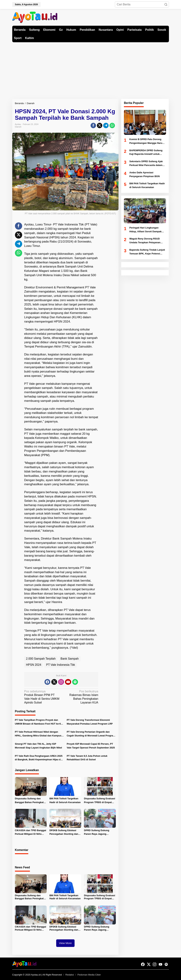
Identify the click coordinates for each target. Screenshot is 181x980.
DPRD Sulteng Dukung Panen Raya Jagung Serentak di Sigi (97, 833)
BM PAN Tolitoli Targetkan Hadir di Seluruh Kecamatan (65, 800)
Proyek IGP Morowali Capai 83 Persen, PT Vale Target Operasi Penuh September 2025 (91, 746)
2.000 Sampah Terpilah (41, 659)
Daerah (18, 127)
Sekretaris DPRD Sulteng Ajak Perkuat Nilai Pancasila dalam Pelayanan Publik (146, 164)
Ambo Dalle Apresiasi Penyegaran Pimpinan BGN (144, 174)
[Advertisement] (90, 69)
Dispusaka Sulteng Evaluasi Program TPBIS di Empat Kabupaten (100, 801)
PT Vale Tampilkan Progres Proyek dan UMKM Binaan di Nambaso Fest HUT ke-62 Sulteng (39, 722)
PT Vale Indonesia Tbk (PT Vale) (75, 224)
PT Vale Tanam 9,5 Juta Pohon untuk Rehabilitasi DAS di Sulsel (87, 758)
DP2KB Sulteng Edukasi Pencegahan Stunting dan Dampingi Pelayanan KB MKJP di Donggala (64, 833)
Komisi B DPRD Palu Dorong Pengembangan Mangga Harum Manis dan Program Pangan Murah (147, 141)
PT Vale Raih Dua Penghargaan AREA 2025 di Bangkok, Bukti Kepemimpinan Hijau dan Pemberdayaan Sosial (39, 758)
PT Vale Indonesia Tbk (61, 665)
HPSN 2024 (34, 665)
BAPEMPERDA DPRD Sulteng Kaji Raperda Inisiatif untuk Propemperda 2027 (146, 153)
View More (65, 943)
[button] (166, 4)
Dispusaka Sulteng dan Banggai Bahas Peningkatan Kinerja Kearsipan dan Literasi (31, 801)
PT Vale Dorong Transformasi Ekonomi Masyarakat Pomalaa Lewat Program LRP (90, 722)
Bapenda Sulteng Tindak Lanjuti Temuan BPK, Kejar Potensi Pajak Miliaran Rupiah (147, 252)
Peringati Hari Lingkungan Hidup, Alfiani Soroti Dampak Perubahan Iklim (145, 230)
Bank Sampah (70, 659)
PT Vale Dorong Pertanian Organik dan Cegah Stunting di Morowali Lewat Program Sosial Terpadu (91, 734)
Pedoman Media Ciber (89, 975)
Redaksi (70, 975)
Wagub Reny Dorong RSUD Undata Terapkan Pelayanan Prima (145, 241)
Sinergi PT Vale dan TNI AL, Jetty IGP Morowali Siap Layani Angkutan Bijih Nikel (39, 746)
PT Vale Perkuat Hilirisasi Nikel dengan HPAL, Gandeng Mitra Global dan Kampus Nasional (38, 734)
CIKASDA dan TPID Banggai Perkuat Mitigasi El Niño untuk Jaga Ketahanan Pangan (31, 833)
